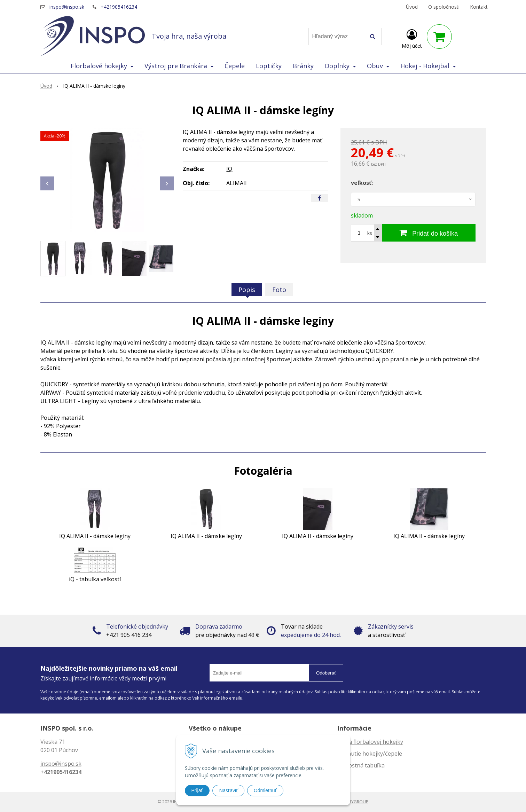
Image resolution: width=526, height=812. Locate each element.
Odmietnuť (265, 790)
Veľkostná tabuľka (361, 765)
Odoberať (326, 673)
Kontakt (479, 7)
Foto (279, 290)
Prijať (197, 790)
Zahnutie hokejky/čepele (370, 754)
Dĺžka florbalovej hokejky (370, 742)
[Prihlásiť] (412, 38)
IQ (229, 169)
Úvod (412, 7)
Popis (247, 290)
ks (370, 233)
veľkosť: (362, 183)
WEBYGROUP (355, 802)
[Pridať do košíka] (429, 233)
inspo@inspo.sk (67, 7)
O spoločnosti (444, 7)
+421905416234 (119, 7)
